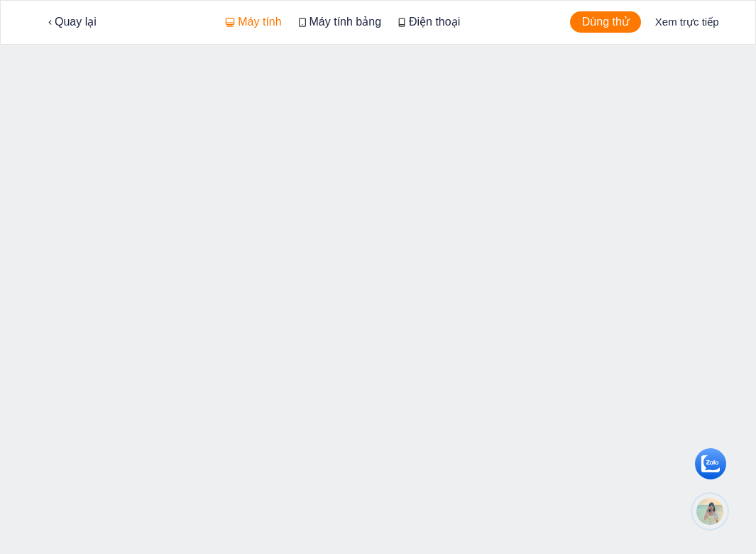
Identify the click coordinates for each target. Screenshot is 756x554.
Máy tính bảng (340, 22)
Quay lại (72, 22)
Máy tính (253, 22)
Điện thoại (429, 22)
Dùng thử (606, 22)
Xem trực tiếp (687, 22)
